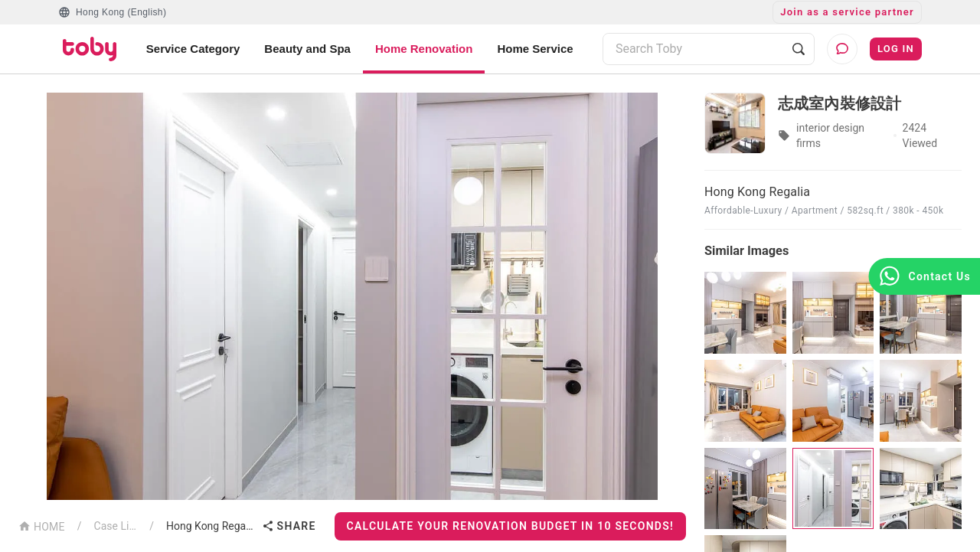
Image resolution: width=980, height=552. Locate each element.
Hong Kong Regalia (211, 526)
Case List (116, 526)
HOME (42, 526)
